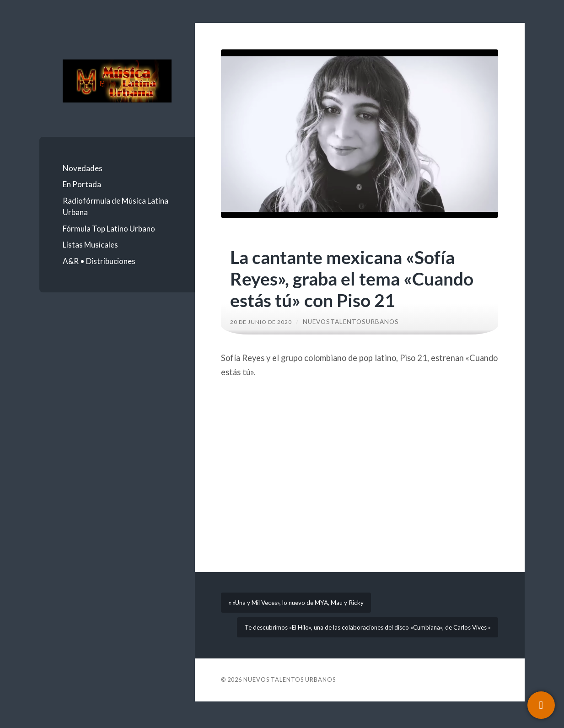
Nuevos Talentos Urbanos (290, 706)
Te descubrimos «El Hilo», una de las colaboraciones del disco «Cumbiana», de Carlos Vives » (362, 645)
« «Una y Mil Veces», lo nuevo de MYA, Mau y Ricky (306, 607)
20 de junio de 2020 (265, 322)
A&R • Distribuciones (99, 261)
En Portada (82, 184)
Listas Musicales (90, 245)
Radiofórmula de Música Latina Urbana (115, 207)
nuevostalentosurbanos (359, 322)
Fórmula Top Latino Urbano (109, 229)
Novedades (83, 168)
